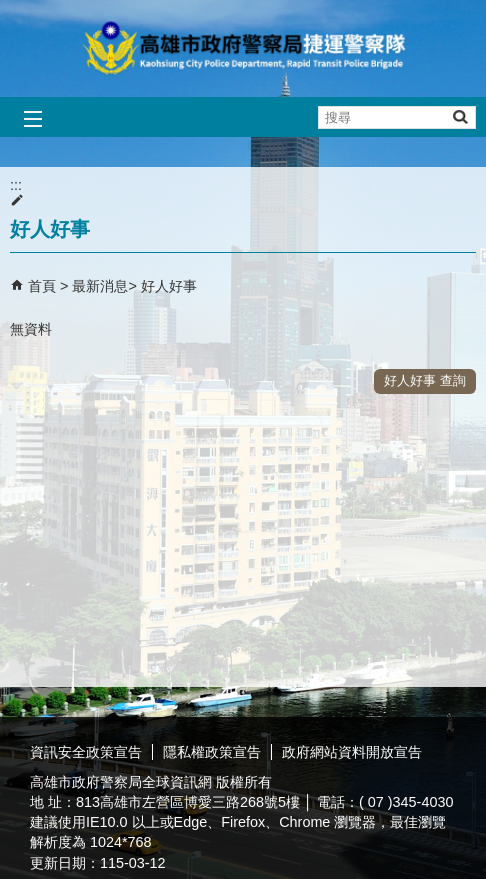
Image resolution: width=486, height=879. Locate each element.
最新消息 (100, 286)
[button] (459, 116)
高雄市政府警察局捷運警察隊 (243, 48)
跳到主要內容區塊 (10, 10)
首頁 (42, 286)
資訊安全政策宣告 (86, 752)
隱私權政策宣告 (212, 752)
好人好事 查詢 (425, 380)
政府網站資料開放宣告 (352, 752)
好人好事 (169, 286)
